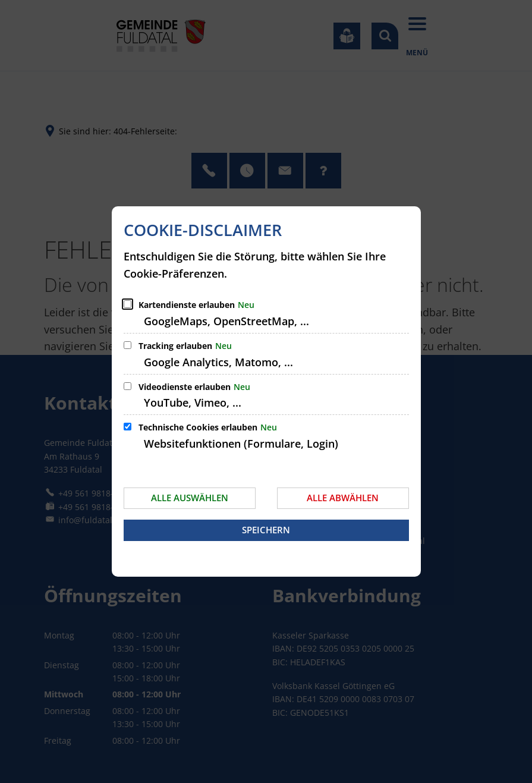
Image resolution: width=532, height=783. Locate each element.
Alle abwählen (343, 498)
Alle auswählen (190, 498)
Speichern (266, 530)
